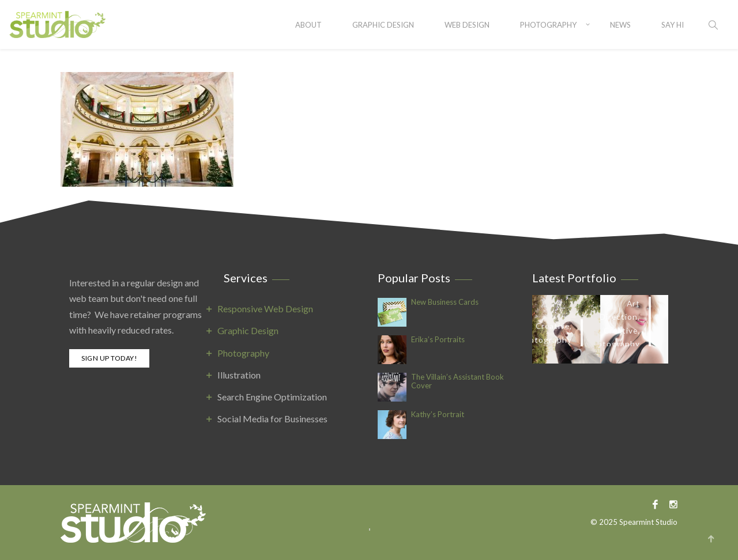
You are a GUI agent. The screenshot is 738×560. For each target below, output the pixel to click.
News (620, 25)
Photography (548, 25)
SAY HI (673, 25)
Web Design (467, 25)
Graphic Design (383, 25)
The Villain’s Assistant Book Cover (458, 381)
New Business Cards (445, 302)
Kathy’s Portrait (438, 415)
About (308, 25)
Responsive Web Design (265, 309)
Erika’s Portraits (438, 340)
